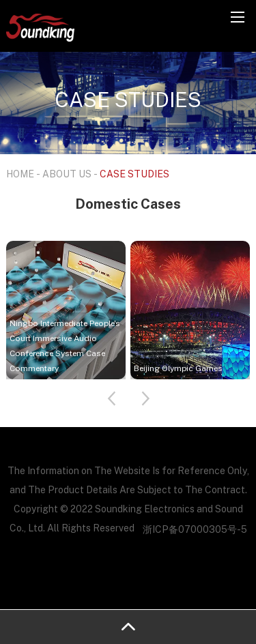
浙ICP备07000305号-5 (195, 529)
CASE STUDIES (134, 174)
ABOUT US (67, 174)
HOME (20, 174)
